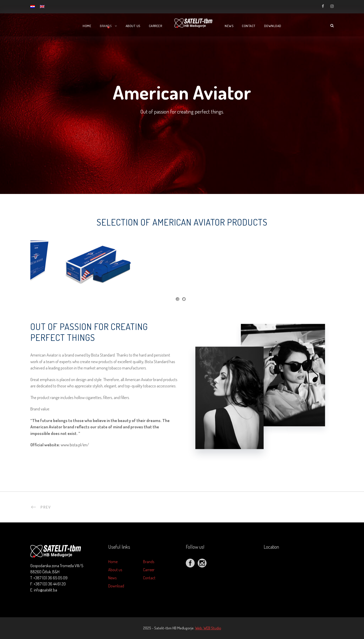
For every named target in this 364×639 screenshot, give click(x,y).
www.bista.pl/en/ (75, 445)
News (229, 26)
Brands (106, 26)
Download (273, 26)
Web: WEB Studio (208, 628)
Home (87, 26)
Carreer (156, 26)
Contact (249, 26)
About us (133, 26)
